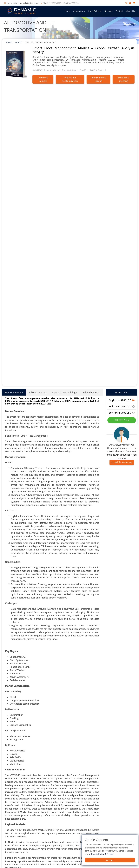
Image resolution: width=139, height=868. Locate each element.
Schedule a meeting (124, 79)
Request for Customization (70, 79)
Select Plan (122, 420)
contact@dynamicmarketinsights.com (23, 3)
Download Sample (43, 79)
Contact (119, 11)
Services (108, 11)
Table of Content (38, 392)
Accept (110, 860)
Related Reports (91, 392)
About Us (130, 11)
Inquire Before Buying (98, 79)
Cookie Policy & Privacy (102, 854)
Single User (122, 400)
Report (18, 42)
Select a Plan (122, 392)
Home (67, 11)
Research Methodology (64, 392)
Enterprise (122, 413)
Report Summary (14, 392)
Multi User (122, 406)
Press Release (95, 11)
